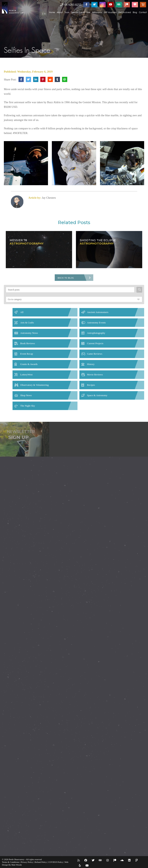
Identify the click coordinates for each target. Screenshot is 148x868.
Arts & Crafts (27, 323)
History (91, 364)
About (60, 12)
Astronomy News (29, 333)
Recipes (91, 385)
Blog (135, 12)
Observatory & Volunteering (34, 385)
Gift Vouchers (110, 12)
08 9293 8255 (71, 5)
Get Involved (125, 12)
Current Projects (95, 343)
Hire (88, 12)
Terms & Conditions (11, 862)
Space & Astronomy (97, 395)
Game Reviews (95, 354)
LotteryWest (26, 375)
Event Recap (27, 354)
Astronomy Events (96, 323)
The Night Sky (28, 406)
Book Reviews (28, 343)
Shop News (26, 395)
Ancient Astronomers (98, 312)
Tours (67, 12)
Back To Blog (66, 278)
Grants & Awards (29, 364)
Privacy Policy (27, 862)
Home (52, 12)
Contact (143, 12)
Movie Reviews (95, 375)
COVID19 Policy (56, 862)
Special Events (78, 12)
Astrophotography (96, 333)
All (22, 312)
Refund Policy (41, 862)
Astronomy (97, 12)
